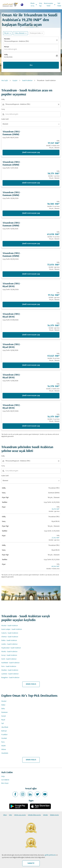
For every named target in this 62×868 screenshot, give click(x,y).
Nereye (7, 47)
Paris (3, 742)
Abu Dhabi (5, 727)
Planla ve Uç (34, 5)
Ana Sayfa (5, 81)
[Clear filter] (59, 104)
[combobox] (31, 104)
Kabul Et (31, 863)
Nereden (7, 39)
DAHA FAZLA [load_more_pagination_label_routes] (31, 684)
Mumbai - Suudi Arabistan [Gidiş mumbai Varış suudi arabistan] (10, 670)
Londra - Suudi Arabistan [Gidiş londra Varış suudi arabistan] (9, 644)
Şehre (10, 815)
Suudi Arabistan (27, 81)
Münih (3, 746)
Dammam (4, 712)
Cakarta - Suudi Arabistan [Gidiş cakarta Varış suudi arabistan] (10, 633)
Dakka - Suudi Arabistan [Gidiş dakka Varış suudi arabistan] (9, 640)
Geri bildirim (5, 780)
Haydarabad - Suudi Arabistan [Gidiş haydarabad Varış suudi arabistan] (11, 648)
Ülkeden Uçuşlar (54, 815)
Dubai (3, 705)
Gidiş (6, 55)
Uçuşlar (15, 81)
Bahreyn (4, 731)
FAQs (3, 777)
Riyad (3, 720)
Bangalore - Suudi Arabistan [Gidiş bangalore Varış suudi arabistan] (10, 678)
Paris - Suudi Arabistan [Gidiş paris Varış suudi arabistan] (9, 666)
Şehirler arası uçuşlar (20, 815)
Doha (3, 709)
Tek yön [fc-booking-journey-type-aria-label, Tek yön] (6, 33)
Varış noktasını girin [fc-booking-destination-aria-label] (11, 49)
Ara (31, 65)
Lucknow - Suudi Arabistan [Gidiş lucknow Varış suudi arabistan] (10, 674)
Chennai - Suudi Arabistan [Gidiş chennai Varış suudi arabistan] (10, 637)
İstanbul (4, 738)
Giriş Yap (41, 5)
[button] (20, 33)
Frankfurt (4, 735)
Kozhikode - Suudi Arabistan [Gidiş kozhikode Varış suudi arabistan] (10, 663)
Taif (2, 724)
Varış (3, 109)
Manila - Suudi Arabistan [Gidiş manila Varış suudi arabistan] (9, 652)
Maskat (4, 701)
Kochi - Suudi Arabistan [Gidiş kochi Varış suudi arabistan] (9, 659)
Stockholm (5, 753)
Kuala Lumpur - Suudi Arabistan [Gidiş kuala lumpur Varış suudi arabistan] (12, 629)
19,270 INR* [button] (31, 20)
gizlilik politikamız (50, 855)
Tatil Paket (59, 5)
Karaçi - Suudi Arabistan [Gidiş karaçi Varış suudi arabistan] (9, 655)
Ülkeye (5, 815)
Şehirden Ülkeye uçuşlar (34, 815)
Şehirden (45, 815)
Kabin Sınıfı (5, 119)
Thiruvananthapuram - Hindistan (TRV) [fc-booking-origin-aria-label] (17, 41)
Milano (4, 750)
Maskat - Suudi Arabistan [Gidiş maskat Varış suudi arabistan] (10, 626)
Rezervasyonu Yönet (50, 5)
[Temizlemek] (57, 40)
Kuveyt (4, 716)
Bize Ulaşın (5, 783)
